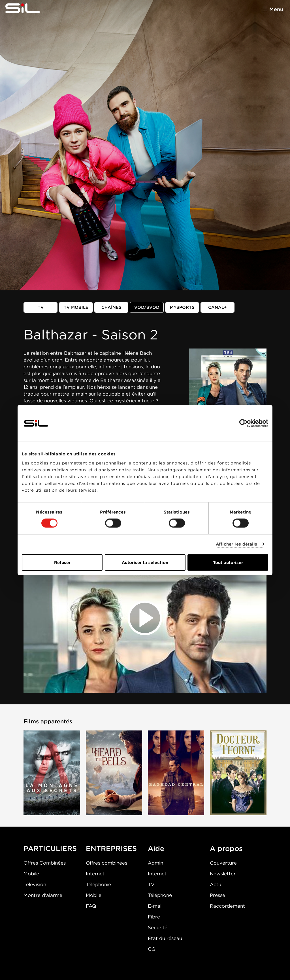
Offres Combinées (45, 863)
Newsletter (223, 874)
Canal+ (217, 307)
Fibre (154, 917)
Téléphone (160, 895)
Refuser (62, 562)
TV (41, 307)
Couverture (223, 863)
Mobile (31, 874)
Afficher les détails (237, 544)
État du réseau (165, 938)
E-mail (155, 906)
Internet (95, 874)
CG (152, 949)
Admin (155, 863)
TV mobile (76, 307)
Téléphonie (98, 884)
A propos (226, 848)
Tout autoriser (228, 562)
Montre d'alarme (43, 895)
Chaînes (111, 307)
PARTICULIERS (50, 848)
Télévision (35, 884)
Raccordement (227, 906)
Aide (156, 848)
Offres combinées (106, 863)
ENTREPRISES (111, 848)
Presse (217, 895)
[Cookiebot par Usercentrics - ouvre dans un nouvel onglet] (243, 423)
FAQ (91, 906)
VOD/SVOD (147, 307)
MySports (182, 307)
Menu (276, 9)
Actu (216, 884)
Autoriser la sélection (145, 562)
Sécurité (158, 928)
